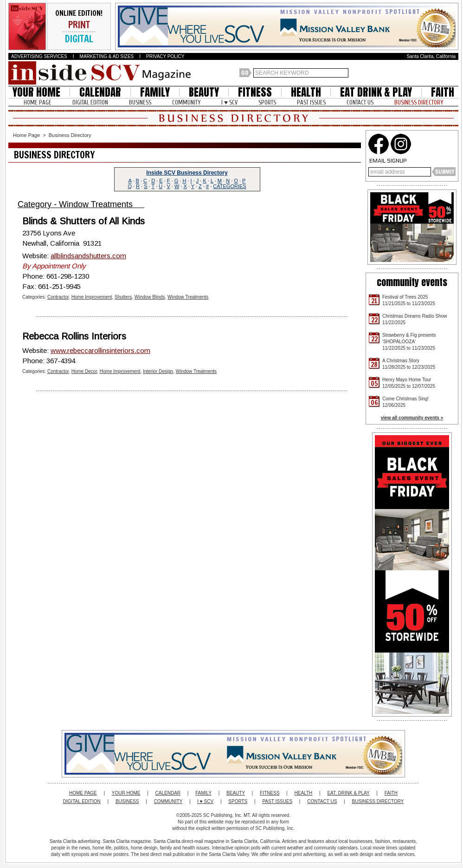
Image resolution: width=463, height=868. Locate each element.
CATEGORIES (229, 186)
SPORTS (267, 102)
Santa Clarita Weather (454, 73)
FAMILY (155, 92)
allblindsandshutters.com (88, 256)
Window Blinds (150, 297)
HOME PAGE (38, 102)
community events (412, 282)
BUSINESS (140, 102)
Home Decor (84, 371)
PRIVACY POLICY (165, 56)
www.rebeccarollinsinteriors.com (100, 350)
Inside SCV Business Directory (187, 173)
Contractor (58, 297)
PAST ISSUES (311, 102)
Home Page (26, 135)
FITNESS (255, 92)
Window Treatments (188, 297)
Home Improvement (92, 297)
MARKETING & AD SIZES (107, 56)
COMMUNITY (186, 102)
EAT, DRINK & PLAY (348, 793)
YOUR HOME (36, 92)
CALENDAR (100, 92)
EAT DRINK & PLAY (376, 92)
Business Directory (70, 135)
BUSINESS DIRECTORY (419, 102)
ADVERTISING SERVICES (39, 56)
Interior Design (158, 371)
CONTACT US (360, 102)
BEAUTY (204, 92)
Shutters (123, 297)
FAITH (443, 92)
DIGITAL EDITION (90, 102)
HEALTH (306, 92)
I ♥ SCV (229, 102)
